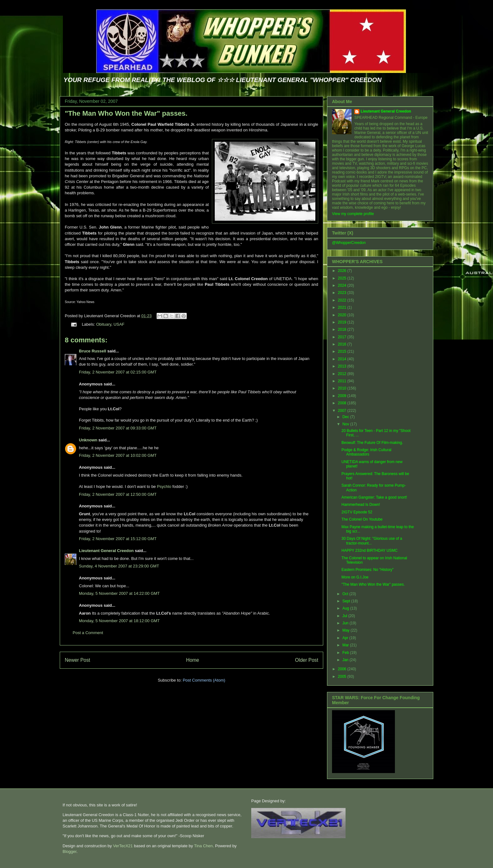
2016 (343, 344)
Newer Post (78, 660)
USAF (119, 324)
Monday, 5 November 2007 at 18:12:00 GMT (119, 621)
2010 (343, 388)
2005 (343, 677)
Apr (346, 638)
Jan (346, 660)
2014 (343, 359)
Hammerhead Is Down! (361, 505)
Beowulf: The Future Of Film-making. (372, 443)
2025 (343, 278)
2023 (343, 293)
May (346, 630)
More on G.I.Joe (355, 577)
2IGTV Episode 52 (357, 512)
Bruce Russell (93, 351)
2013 (343, 366)
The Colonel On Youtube (362, 519)
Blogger (69, 851)
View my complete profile (353, 214)
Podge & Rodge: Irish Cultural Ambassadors (366, 452)
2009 (343, 396)
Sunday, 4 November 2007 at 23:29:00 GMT (119, 566)
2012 (343, 374)
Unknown (88, 440)
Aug (346, 608)
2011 (343, 381)
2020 (343, 315)
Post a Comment (88, 633)
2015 (343, 351)
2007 (343, 411)
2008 (343, 403)
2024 (343, 285)
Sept (347, 601)
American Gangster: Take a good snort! (374, 497)
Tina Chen (203, 846)
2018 (343, 329)
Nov (346, 424)
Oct (346, 594)
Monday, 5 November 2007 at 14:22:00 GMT (119, 593)
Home (193, 660)
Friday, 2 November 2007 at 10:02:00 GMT (118, 455)
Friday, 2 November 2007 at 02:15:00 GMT (118, 372)
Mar (346, 645)
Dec (346, 417)
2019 (343, 322)
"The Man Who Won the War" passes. (126, 113)
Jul (345, 616)
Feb (346, 653)
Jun (346, 623)
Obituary (104, 324)
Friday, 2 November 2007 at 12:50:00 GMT (118, 494)
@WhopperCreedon (349, 243)
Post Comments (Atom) (204, 680)
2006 (343, 669)
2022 (343, 300)
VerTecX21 (123, 846)
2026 (343, 271)
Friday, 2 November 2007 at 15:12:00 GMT (118, 539)
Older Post (307, 660)
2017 (343, 337)
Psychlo (164, 487)
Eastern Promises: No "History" (368, 570)
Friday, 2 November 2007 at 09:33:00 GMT (118, 428)
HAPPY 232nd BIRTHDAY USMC (370, 550)
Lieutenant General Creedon (106, 551)
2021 (343, 307)
